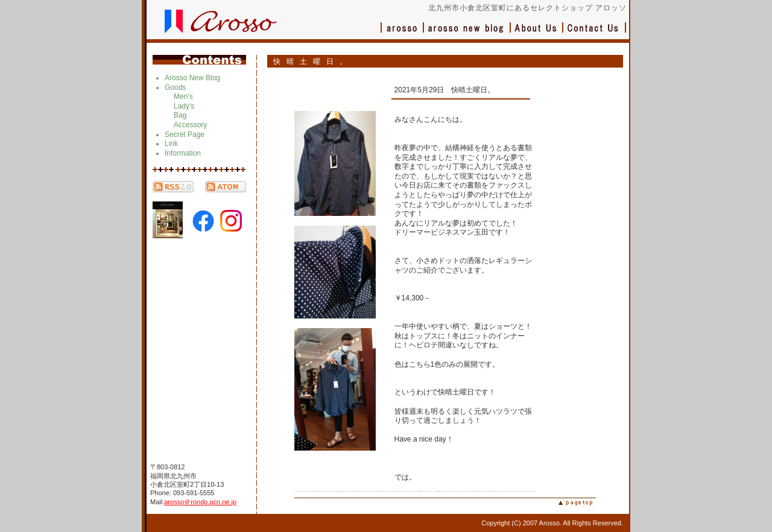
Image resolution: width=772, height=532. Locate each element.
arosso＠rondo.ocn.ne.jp (200, 502)
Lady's (184, 106)
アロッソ (402, 33)
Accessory (190, 125)
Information (183, 153)
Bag (180, 115)
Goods (175, 87)
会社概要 (537, 33)
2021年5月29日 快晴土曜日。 (445, 90)
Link (171, 144)
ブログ (467, 33)
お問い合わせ (595, 33)
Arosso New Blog (192, 78)
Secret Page (185, 135)
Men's (183, 97)
